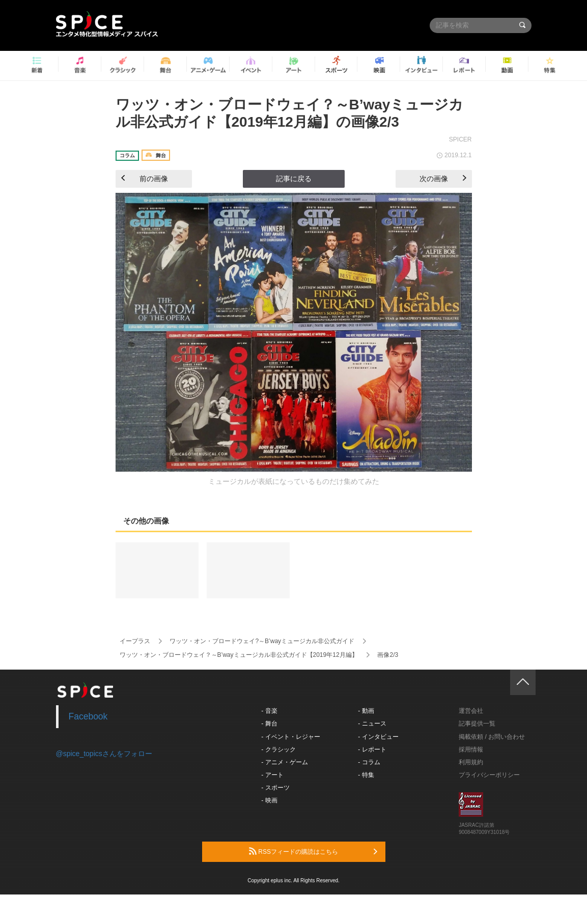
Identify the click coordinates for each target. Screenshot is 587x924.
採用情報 (471, 749)
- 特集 (366, 775)
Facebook (88, 716)
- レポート (372, 749)
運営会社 (471, 711)
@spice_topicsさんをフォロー (104, 754)
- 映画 (269, 800)
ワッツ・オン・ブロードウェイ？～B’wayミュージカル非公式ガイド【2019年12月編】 (239, 655)
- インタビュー (378, 737)
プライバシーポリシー (489, 775)
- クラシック (278, 749)
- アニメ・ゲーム (284, 762)
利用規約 (471, 762)
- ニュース (372, 724)
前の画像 (145, 179)
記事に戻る (294, 179)
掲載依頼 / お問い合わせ (492, 737)
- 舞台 (269, 724)
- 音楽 (269, 711)
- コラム (369, 762)
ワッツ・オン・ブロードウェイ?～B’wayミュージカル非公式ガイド (262, 641)
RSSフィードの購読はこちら (313, 851)
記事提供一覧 (477, 724)
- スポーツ (275, 788)
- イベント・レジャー (290, 737)
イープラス (135, 641)
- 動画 (366, 711)
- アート (272, 775)
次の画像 (443, 179)
